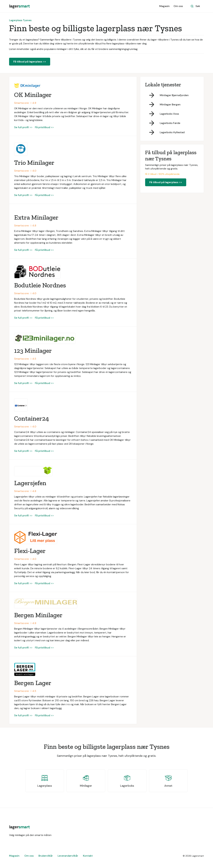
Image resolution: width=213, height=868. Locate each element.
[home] (19, 6)
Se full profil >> (23, 127)
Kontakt (88, 856)
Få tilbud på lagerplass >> (30, 62)
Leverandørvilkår (68, 856)
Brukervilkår (46, 856)
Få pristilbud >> (44, 127)
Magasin (164, 6)
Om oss (178, 6)
